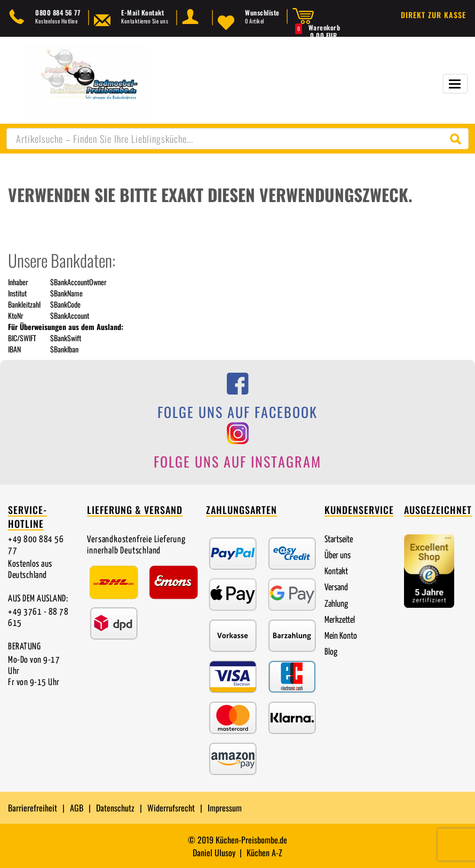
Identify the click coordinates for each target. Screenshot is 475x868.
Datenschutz (115, 808)
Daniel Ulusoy (214, 853)
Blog (331, 652)
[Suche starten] (458, 139)
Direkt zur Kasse (433, 15)
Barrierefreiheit (33, 808)
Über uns (338, 556)
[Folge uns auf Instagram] (237, 449)
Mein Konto (341, 636)
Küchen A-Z (264, 853)
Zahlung (336, 604)
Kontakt (336, 572)
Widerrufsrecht (171, 808)
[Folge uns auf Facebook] (237, 400)
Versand (336, 588)
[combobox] (237, 139)
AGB (77, 808)
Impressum (225, 808)
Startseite (339, 540)
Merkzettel (340, 620)
